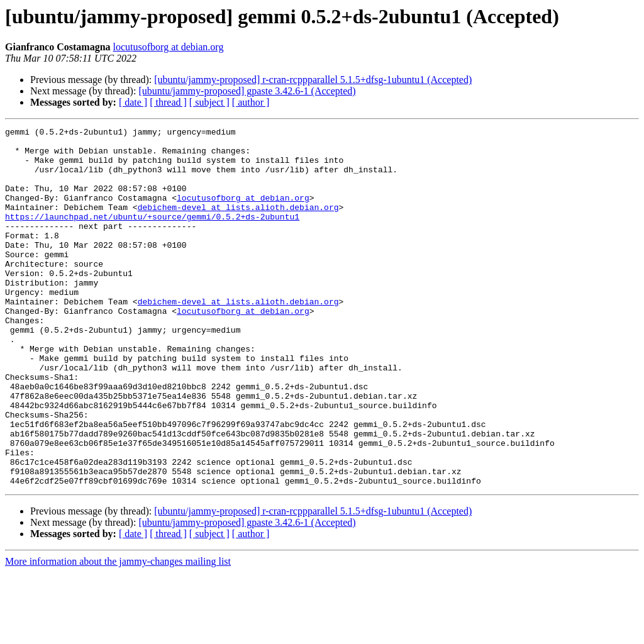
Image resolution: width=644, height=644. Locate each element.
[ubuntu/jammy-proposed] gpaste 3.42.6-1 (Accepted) (247, 91)
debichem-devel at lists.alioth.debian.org (238, 224)
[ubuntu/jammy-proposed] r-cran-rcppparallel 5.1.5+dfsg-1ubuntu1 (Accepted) (313, 80)
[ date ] (133, 102)
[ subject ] (209, 102)
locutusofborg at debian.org (169, 47)
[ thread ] (168, 102)
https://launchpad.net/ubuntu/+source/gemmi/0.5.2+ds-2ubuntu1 (152, 235)
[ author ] (251, 102)
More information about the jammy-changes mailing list (118, 633)
